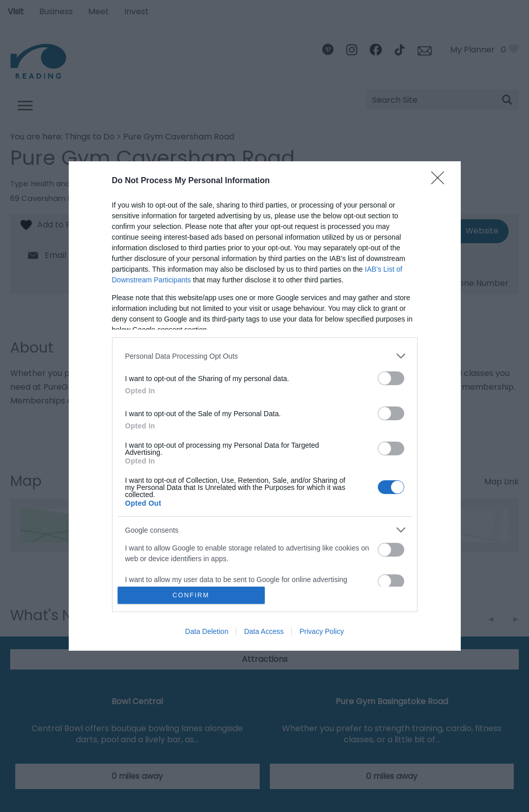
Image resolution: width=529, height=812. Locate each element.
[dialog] (265, 406)
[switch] (391, 378)
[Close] (441, 181)
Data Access (264, 631)
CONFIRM (191, 595)
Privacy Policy (322, 631)
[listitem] (265, 356)
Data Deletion (207, 631)
